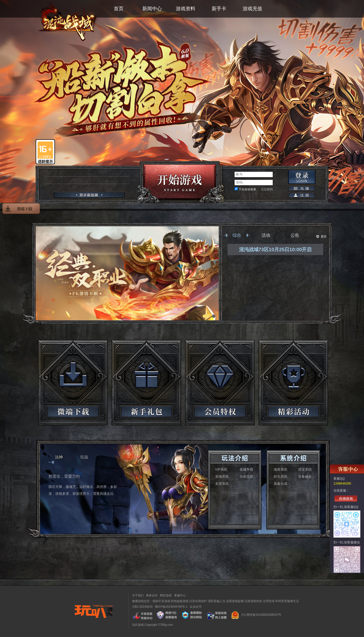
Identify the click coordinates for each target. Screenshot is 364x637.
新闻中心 (152, 9)
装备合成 (281, 484)
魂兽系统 (281, 469)
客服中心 (180, 595)
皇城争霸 (246, 469)
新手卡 (219, 9)
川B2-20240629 (142, 607)
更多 (322, 237)
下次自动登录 (247, 189)
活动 (266, 235)
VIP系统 (221, 469)
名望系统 (222, 484)
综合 (237, 235)
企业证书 (196, 607)
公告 (295, 235)
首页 (119, 9)
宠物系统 (222, 476)
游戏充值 (252, 9)
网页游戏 (166, 595)
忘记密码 (267, 189)
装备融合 (305, 476)
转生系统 (281, 476)
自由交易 (246, 476)
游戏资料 (186, 9)
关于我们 (138, 595)
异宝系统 (305, 469)
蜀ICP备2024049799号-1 (171, 607)
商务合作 (152, 595)
